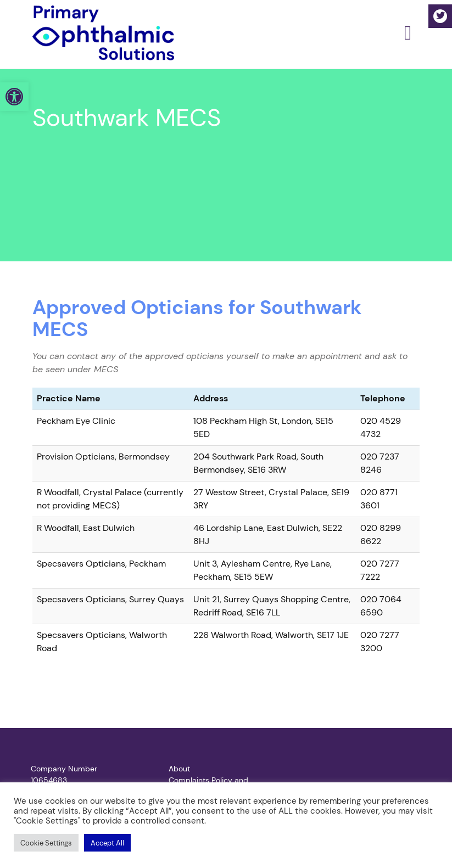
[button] (14, 97)
